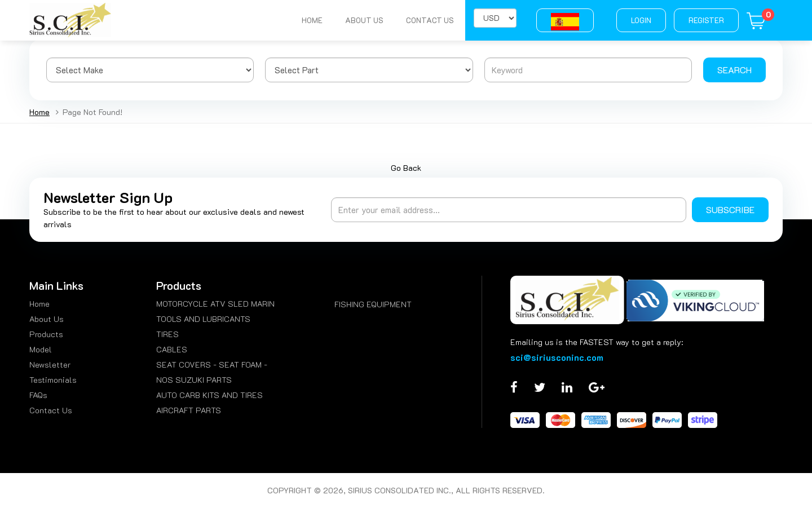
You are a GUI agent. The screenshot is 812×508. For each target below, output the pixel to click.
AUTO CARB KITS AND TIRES (209, 395)
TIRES (167, 334)
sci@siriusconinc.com (557, 357)
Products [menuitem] (46, 334)
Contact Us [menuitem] (51, 410)
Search (734, 70)
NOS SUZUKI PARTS (194, 380)
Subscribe (730, 209)
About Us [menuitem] (47, 319)
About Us (364, 20)
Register (706, 20)
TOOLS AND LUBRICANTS (203, 319)
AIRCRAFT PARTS (189, 410)
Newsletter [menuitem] (50, 365)
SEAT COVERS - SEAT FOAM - (212, 365)
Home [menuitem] (39, 304)
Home (312, 20)
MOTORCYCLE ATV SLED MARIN (215, 304)
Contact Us (430, 20)
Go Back (406, 168)
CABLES (172, 349)
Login (641, 20)
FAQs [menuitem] (38, 395)
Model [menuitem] (41, 349)
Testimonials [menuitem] (53, 380)
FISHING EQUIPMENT (373, 304)
